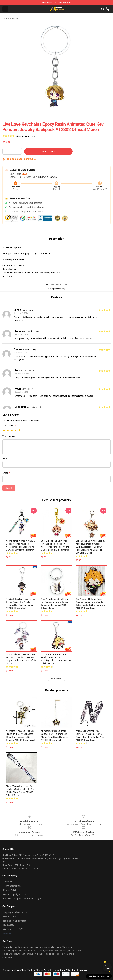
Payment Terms (11, 917)
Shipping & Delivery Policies (16, 912)
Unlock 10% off (107, 967)
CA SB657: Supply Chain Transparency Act (23, 899)
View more (57, 678)
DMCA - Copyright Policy (15, 894)
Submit (9, 488)
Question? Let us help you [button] (99, 976)
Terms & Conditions (12, 886)
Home (6, 19)
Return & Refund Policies (15, 921)
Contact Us (9, 925)
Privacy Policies (11, 890)
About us (8, 882)
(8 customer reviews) (26, 136)
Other (15, 19)
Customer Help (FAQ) (13, 929)
